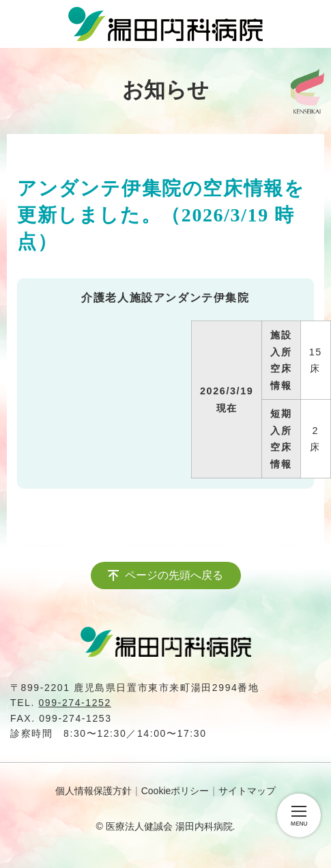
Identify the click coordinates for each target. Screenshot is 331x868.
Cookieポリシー (175, 791)
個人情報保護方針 (93, 791)
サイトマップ (247, 791)
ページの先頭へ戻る (174, 575)
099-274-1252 (74, 703)
